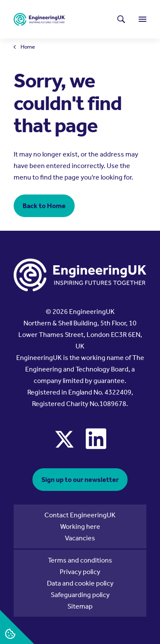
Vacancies (80, 538)
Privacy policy (80, 572)
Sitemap (80, 606)
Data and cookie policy (80, 583)
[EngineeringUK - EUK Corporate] (39, 19)
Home (28, 47)
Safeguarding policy (80, 595)
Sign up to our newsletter (80, 480)
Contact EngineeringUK (80, 515)
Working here (80, 527)
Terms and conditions (80, 560)
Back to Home (44, 206)
